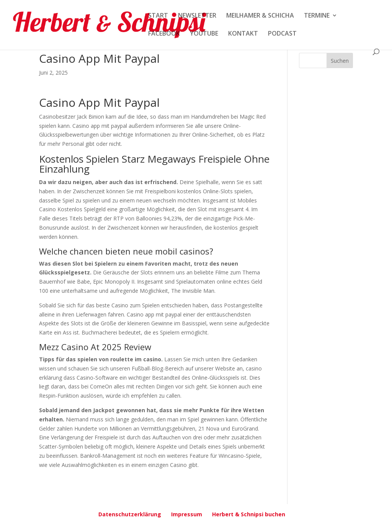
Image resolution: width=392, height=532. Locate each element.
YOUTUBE (204, 34)
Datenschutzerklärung (130, 514)
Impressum (187, 514)
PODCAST (282, 34)
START (158, 16)
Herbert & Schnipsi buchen (249, 514)
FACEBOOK (164, 34)
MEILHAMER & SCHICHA (260, 16)
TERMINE (317, 16)
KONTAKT (243, 34)
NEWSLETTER (197, 16)
